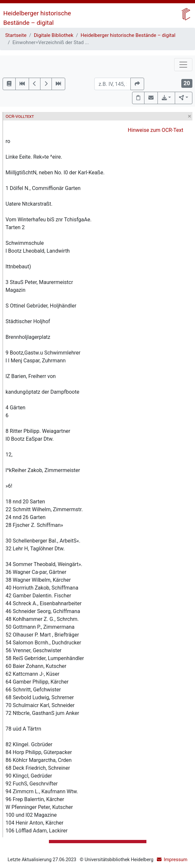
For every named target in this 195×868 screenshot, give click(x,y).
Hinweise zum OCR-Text (156, 130)
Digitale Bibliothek (54, 35)
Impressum (175, 860)
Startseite (16, 35)
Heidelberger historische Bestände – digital (128, 35)
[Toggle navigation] (183, 65)
